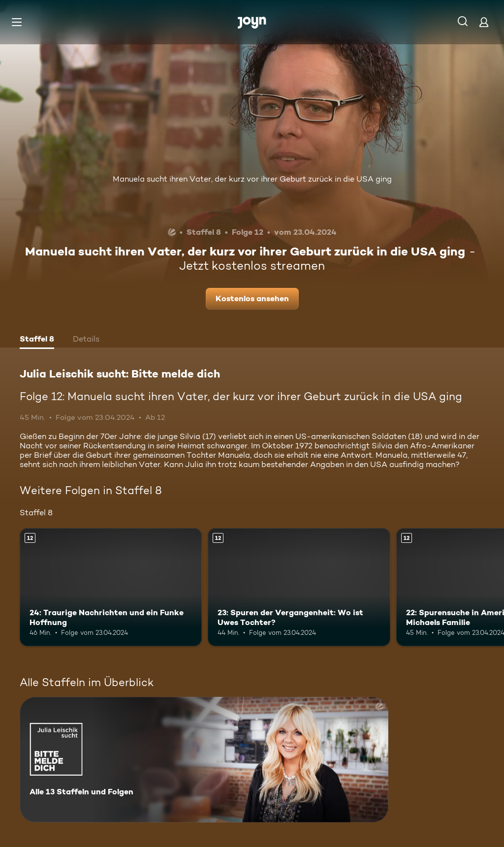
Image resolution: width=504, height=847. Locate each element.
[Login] (484, 22)
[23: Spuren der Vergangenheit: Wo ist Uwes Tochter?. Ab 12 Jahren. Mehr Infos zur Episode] (299, 587)
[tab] (37, 340)
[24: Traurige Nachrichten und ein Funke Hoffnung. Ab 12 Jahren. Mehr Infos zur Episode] (111, 587)
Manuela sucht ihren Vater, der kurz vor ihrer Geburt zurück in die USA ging (252, 179)
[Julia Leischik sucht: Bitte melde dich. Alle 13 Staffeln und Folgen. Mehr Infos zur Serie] (204, 760)
